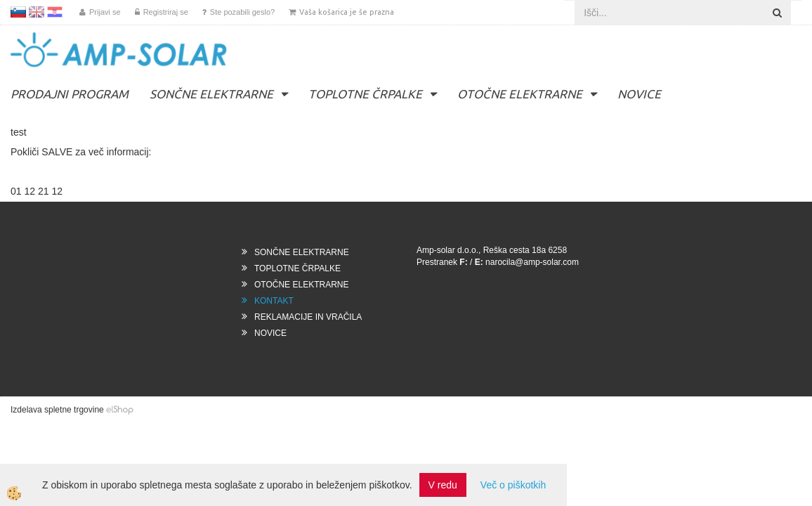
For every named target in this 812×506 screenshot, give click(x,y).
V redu (443, 485)
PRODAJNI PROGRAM (70, 94)
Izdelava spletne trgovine (57, 410)
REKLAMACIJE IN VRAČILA (308, 317)
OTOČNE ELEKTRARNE (520, 94)
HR (55, 12)
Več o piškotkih (513, 485)
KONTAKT (274, 301)
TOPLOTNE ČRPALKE (365, 94)
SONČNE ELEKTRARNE (211, 94)
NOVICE (639, 94)
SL (18, 12)
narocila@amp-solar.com (532, 262)
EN (37, 12)
